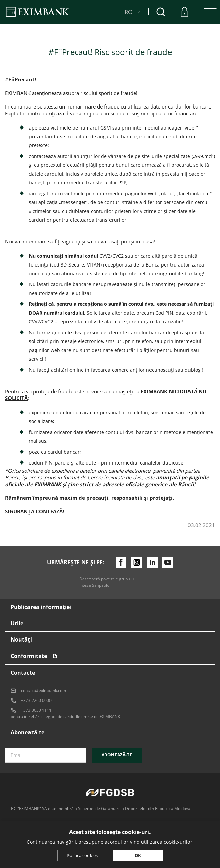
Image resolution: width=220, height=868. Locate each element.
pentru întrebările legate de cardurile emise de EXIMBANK (65, 717)
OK (138, 855)
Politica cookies (82, 855)
